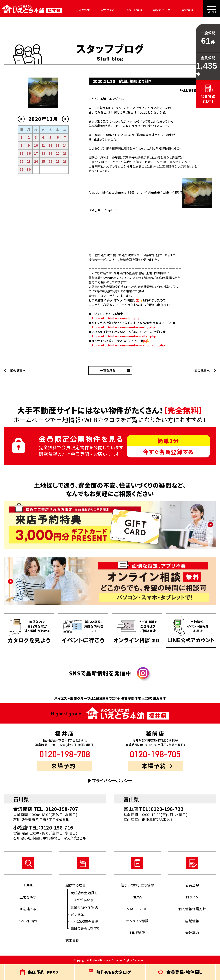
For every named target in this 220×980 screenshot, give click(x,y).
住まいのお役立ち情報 (137, 885)
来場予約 (67, 766)
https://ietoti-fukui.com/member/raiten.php (122, 336)
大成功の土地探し (84, 893)
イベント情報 (125, 10)
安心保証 (77, 914)
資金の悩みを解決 (84, 907)
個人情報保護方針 (192, 909)
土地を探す (78, 10)
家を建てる (101, 10)
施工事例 (72, 940)
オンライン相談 (137, 921)
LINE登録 (137, 933)
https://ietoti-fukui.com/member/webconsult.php (127, 345)
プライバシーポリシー (112, 781)
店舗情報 (174, 10)
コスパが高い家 (82, 900)
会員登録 (192, 885)
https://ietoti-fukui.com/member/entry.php (122, 327)
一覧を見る (107, 370)
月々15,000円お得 (84, 921)
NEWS (137, 897)
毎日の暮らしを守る (85, 928)
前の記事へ (18, 370)
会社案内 (195, 10)
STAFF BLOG (137, 909)
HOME (28, 885)
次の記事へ (202, 370)
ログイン (192, 897)
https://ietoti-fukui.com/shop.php (114, 318)
